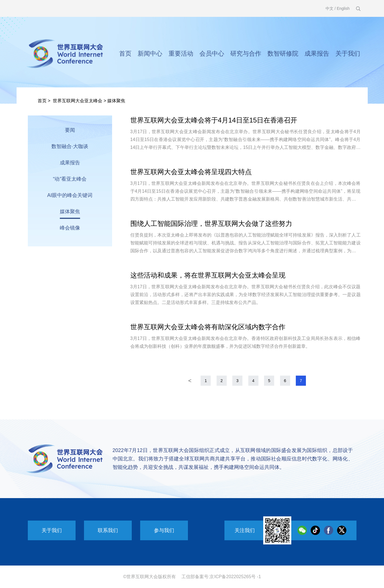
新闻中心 (150, 54)
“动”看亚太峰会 (70, 179)
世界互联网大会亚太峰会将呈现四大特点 (191, 172)
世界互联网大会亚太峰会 (78, 101)
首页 (125, 54)
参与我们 (164, 530)
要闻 (70, 130)
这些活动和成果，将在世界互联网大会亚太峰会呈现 (208, 275)
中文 (330, 8)
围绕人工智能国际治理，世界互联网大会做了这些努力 (211, 223)
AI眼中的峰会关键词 (70, 195)
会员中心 (212, 54)
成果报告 (317, 54)
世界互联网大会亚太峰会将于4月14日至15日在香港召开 (214, 120)
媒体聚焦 (116, 101)
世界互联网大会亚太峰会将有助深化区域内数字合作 (208, 327)
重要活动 (181, 54)
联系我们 (108, 530)
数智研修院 (283, 54)
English (343, 8)
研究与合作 (246, 54)
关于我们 (348, 54)
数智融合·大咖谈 (70, 146)
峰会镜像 (70, 228)
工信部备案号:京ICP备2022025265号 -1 (221, 577)
